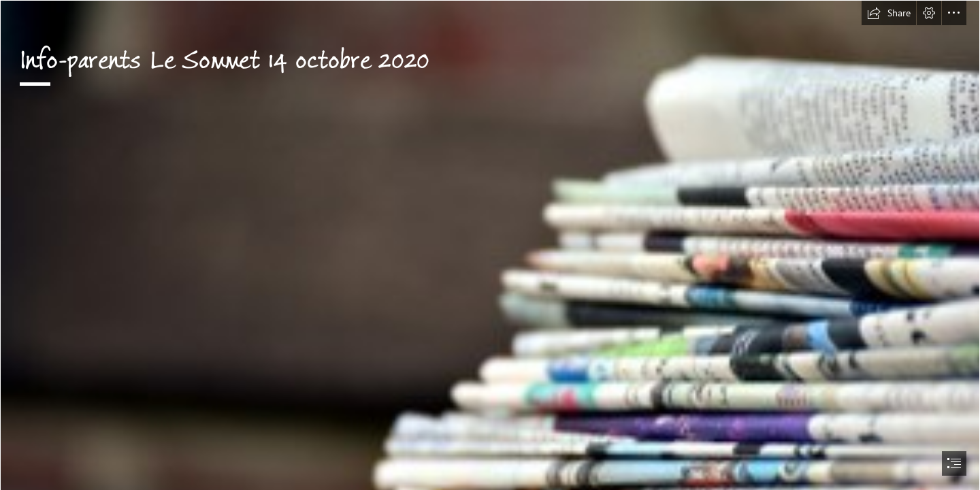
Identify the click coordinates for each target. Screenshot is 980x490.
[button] (889, 13)
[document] (490, 245)
